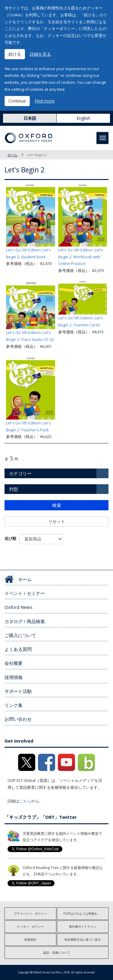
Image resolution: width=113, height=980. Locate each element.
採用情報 (14, 677)
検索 (57, 505)
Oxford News (19, 607)
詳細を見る (40, 54)
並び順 (10, 538)
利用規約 (30, 939)
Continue (17, 101)
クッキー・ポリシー (30, 926)
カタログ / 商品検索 (25, 621)
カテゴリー (20, 473)
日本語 (30, 118)
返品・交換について (57, 952)
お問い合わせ (18, 719)
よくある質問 (18, 649)
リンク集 (14, 705)
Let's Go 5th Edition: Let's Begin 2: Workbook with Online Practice (81, 257)
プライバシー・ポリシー (30, 913)
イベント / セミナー (25, 593)
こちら (25, 801)
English (83, 118)
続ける (15, 54)
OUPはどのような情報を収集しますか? (86, 913)
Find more (45, 101)
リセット (57, 521)
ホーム (13, 155)
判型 (14, 489)
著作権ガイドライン (83, 926)
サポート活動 (18, 691)
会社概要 (14, 663)
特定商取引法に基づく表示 (83, 939)
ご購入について (20, 635)
